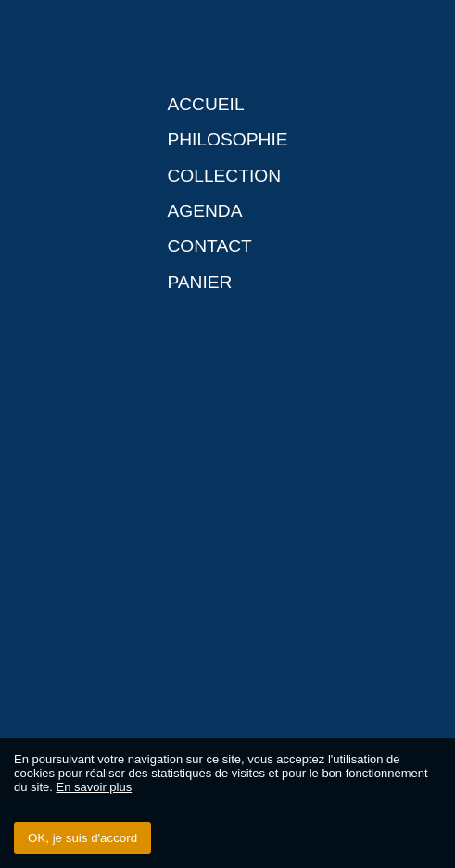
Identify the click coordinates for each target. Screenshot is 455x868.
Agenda (204, 211)
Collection (224, 176)
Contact (209, 246)
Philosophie (227, 139)
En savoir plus (95, 787)
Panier (199, 282)
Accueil (205, 104)
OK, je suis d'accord (82, 838)
